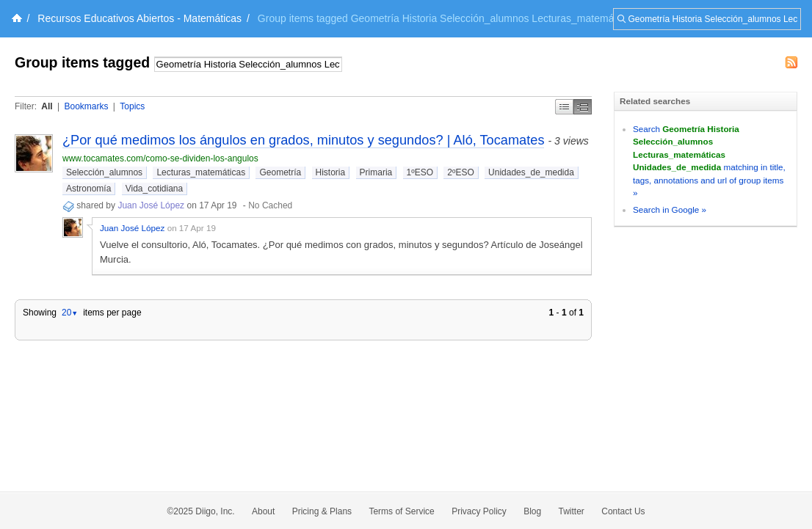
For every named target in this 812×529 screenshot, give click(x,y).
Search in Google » (670, 209)
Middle (583, 107)
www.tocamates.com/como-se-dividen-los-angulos (160, 158)
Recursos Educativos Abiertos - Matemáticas (139, 18)
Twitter (572, 511)
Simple (564, 107)
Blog (532, 511)
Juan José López (151, 205)
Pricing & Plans (322, 511)
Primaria (376, 172)
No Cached (270, 205)
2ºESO (460, 172)
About (263, 511)
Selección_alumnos (104, 172)
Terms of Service (401, 511)
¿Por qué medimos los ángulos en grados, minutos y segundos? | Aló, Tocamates (303, 140)
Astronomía (88, 189)
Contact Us (623, 511)
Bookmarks (86, 106)
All (47, 106)
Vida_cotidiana (155, 189)
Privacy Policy (479, 511)
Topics (132, 106)
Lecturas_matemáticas (201, 172)
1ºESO (420, 172)
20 (70, 313)
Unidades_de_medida (531, 172)
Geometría (280, 172)
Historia (331, 172)
